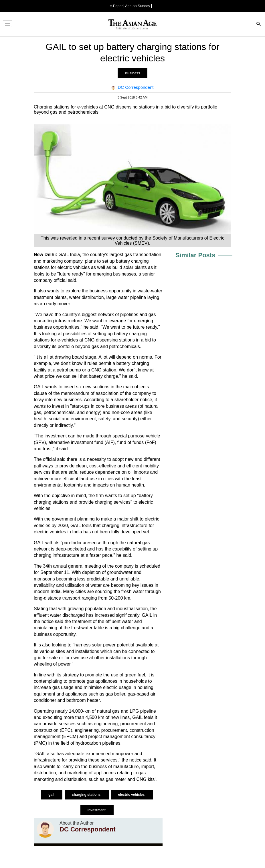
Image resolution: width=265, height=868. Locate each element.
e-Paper (116, 6)
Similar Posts (195, 255)
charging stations (87, 795)
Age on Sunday (138, 6)
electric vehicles (132, 795)
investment (97, 810)
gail (52, 795)
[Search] (259, 24)
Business (132, 73)
